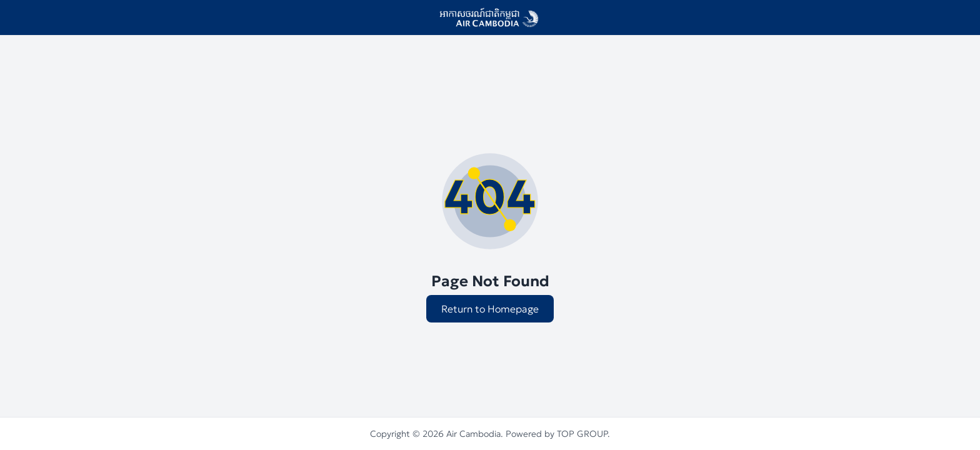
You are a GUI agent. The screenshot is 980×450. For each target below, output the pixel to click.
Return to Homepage (490, 309)
